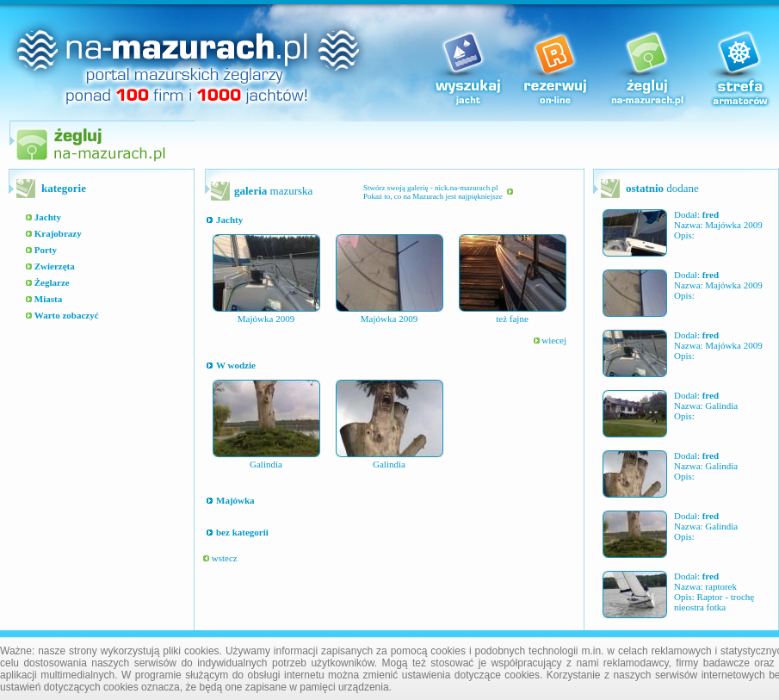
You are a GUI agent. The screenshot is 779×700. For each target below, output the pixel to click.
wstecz (220, 558)
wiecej (550, 340)
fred (711, 214)
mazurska (273, 191)
